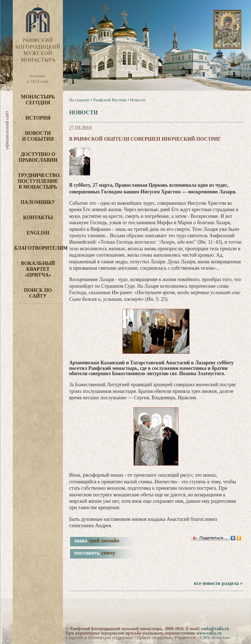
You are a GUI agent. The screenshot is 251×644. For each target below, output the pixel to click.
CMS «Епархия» (215, 637)
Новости (138, 100)
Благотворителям (39, 248)
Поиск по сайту (38, 293)
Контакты (38, 218)
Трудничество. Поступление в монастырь (39, 181)
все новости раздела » (218, 583)
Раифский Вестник (110, 100)
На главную (80, 100)
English (38, 233)
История (38, 118)
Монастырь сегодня (38, 100)
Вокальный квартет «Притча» (38, 269)
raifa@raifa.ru (215, 629)
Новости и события (38, 136)
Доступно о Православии (38, 157)
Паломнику (38, 202)
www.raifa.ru (209, 633)
